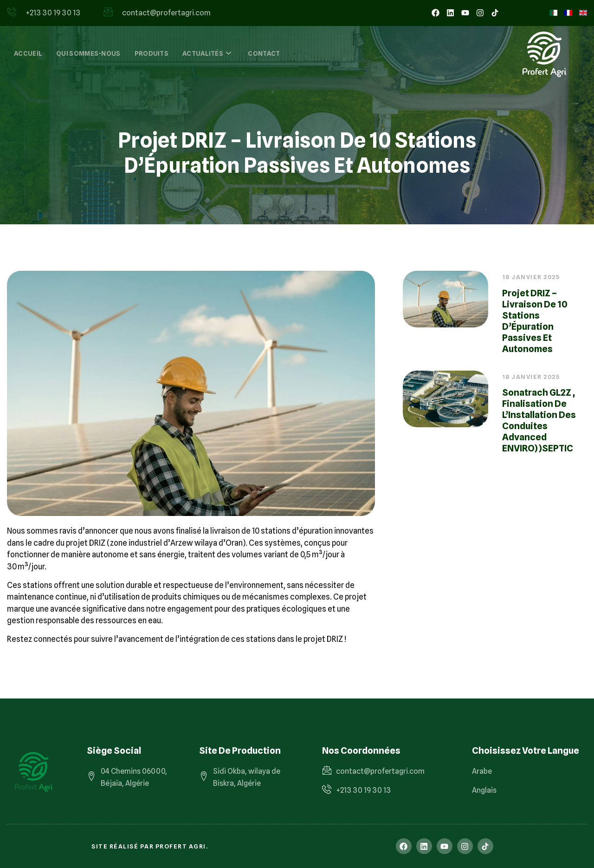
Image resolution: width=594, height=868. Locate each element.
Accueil (28, 53)
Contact (264, 53)
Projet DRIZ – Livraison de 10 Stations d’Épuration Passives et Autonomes (535, 321)
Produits (152, 53)
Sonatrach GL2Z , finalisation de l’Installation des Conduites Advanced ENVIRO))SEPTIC (539, 420)
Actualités (207, 53)
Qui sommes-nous (88, 53)
